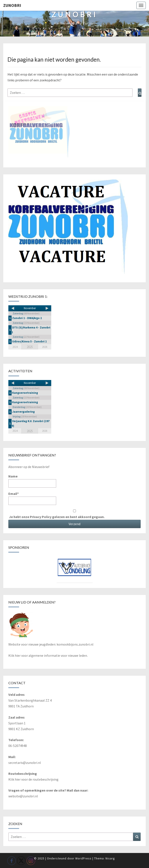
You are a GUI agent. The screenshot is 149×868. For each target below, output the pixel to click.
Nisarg (110, 858)
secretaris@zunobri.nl (25, 763)
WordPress (83, 858)
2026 (45, 347)
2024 (15, 347)
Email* (32, 498)
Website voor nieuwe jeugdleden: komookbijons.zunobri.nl (51, 644)
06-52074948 (18, 746)
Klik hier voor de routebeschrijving (33, 779)
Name (32, 481)
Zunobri (12, 5)
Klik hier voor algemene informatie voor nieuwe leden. (48, 655)
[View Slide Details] (75, 569)
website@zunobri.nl (23, 796)
